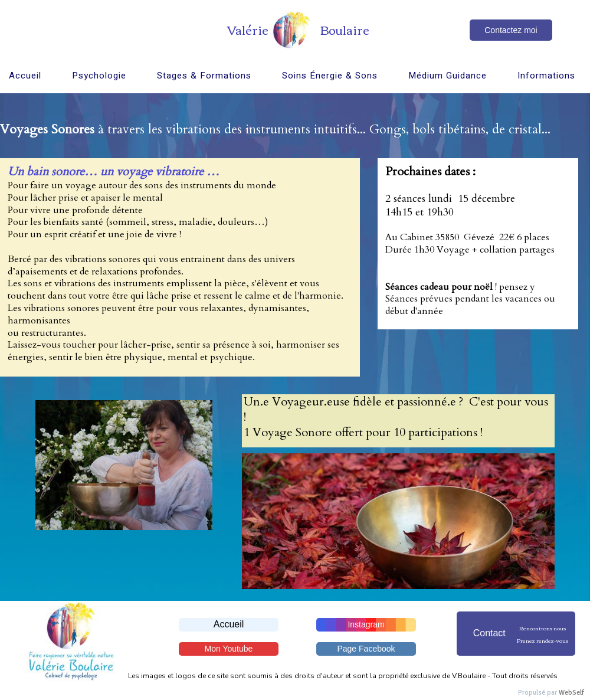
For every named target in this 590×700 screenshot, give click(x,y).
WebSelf (571, 693)
